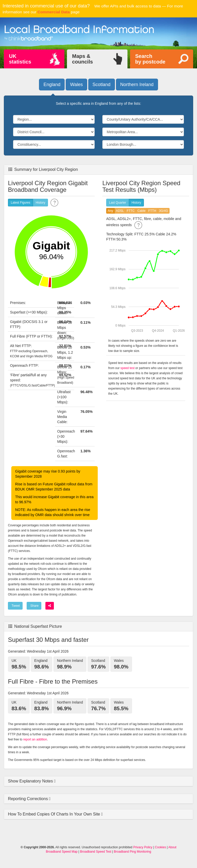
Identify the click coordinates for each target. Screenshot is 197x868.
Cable (141, 211)
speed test (128, 368)
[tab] (98, 781)
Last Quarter (118, 203)
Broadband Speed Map (62, 852)
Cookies (160, 847)
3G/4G (164, 211)
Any (110, 211)
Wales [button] (76, 85)
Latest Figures (21, 203)
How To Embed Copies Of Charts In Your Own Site (55, 814)
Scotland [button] (102, 85)
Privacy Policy (143, 847)
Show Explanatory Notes (31, 781)
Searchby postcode (150, 59)
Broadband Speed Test (96, 852)
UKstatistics (20, 59)
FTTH (152, 211)
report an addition (35, 739)
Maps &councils (82, 59)
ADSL (120, 211)
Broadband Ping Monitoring (132, 852)
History (40, 203)
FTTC (131, 211)
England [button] (52, 85)
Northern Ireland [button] (137, 85)
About (172, 847)
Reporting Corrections (28, 799)
